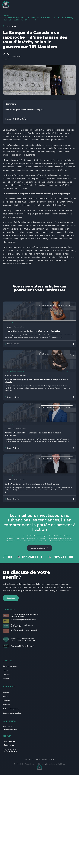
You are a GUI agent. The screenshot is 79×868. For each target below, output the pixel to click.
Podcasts (6, 705)
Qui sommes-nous (10, 666)
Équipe (5, 670)
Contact (6, 679)
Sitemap (52, 759)
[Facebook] (15, 119)
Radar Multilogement (11, 709)
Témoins (45, 759)
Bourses (6, 692)
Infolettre (6, 700)
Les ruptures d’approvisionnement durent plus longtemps (25, 110)
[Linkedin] (26, 119)
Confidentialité (29, 759)
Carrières (6, 675)
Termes (38, 759)
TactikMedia (61, 764)
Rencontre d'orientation (12, 713)
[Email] (21, 119)
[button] (73, 5)
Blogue (5, 696)
